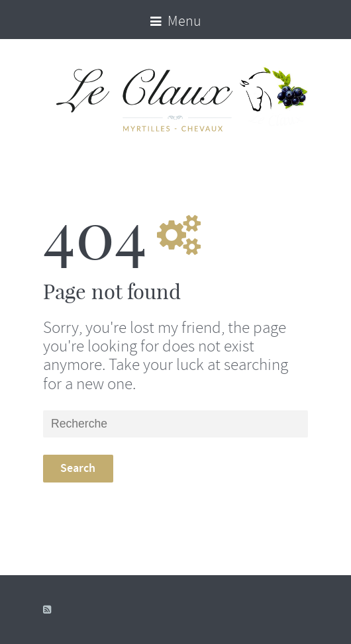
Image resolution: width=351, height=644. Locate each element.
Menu (176, 21)
